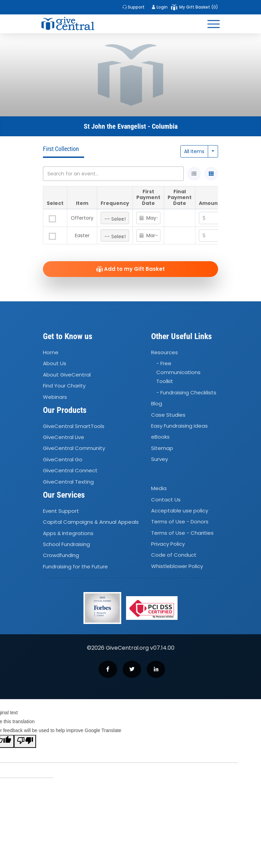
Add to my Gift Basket (131, 269)
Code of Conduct (174, 555)
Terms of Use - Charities (182, 533)
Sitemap (162, 448)
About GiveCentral (67, 375)
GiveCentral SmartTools (74, 426)
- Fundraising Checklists (186, 392)
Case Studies (168, 415)
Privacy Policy (168, 544)
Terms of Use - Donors (180, 522)
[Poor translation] (25, 741)
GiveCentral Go (63, 459)
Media (159, 488)
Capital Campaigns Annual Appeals (91, 522)
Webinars (55, 397)
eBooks (160, 437)
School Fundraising (66, 544)
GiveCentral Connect (70, 470)
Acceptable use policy (180, 511)
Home (51, 352)
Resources (164, 352)
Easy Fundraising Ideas (179, 426)
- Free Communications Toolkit (178, 373)
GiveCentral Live (64, 437)
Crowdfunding (61, 555)
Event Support (61, 511)
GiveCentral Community (74, 448)
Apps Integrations (68, 533)
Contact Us (166, 500)
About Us (55, 364)
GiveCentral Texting (68, 482)
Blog (157, 403)
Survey (160, 459)
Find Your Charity (64, 386)
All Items (194, 151)
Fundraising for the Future (75, 566)
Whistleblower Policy (177, 566)
